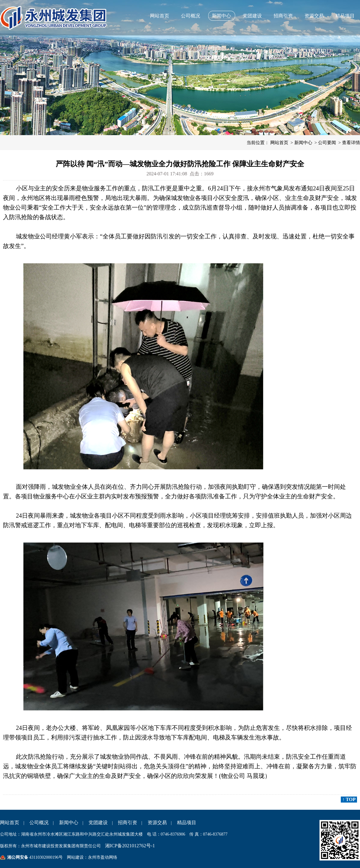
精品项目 (345, 16)
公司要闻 (327, 143)
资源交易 (314, 16)
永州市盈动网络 (103, 857)
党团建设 (252, 16)
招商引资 (283, 16)
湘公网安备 (18, 857)
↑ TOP (349, 799)
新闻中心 (221, 16)
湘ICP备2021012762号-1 (130, 846)
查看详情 (351, 143)
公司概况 (190, 16)
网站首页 (160, 16)
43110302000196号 (45, 857)
